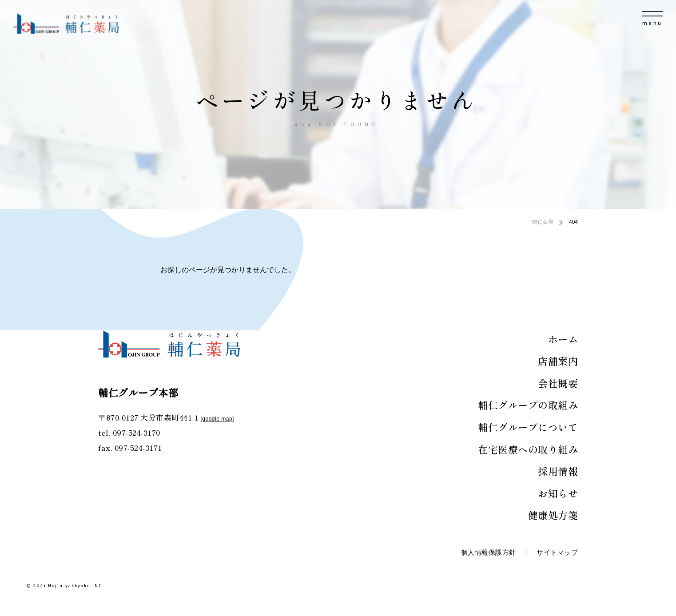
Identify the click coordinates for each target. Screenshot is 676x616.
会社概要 (558, 383)
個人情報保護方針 (489, 552)
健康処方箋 (553, 515)
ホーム (563, 339)
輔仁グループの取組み (528, 405)
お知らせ (558, 493)
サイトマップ (557, 552)
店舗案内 (558, 361)
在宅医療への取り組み (528, 449)
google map (217, 419)
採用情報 (558, 471)
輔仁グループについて (528, 427)
